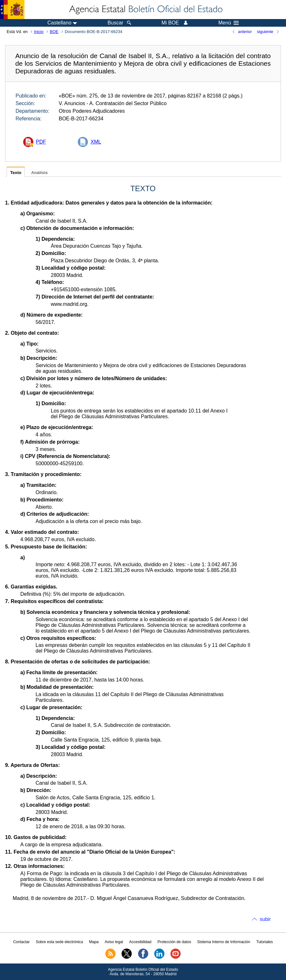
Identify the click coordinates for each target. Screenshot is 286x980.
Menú (229, 23)
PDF (41, 142)
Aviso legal (114, 942)
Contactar (21, 942)
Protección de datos (174, 942)
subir (265, 919)
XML (96, 142)
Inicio (39, 32)
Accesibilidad (140, 942)
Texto (16, 173)
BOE (54, 32)
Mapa (94, 942)
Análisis (39, 173)
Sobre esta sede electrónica (60, 942)
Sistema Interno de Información (224, 942)
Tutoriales (264, 942)
